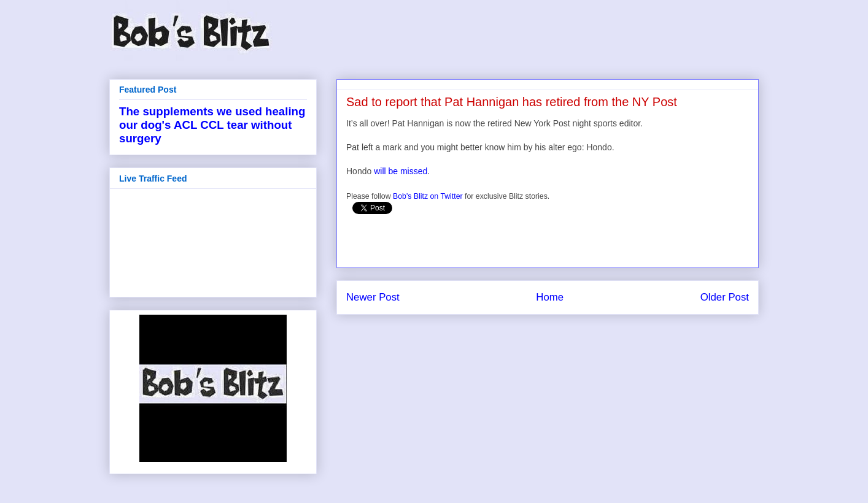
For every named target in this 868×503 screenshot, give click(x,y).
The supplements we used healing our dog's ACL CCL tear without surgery (212, 125)
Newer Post (373, 297)
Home (550, 297)
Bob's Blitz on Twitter (428, 196)
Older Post (725, 297)
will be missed (401, 171)
